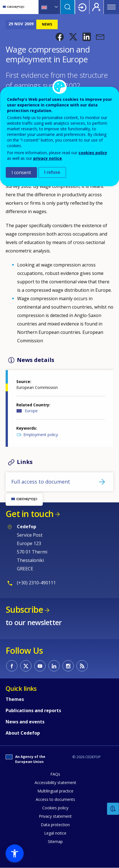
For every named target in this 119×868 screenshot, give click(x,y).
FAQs (55, 774)
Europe (31, 411)
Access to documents (55, 799)
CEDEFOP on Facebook (12, 666)
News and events (25, 722)
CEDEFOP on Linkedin (54, 666)
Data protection (55, 825)
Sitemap (55, 841)
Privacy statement (55, 816)
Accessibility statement (55, 782)
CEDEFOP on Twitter (26, 666)
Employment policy (41, 435)
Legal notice (55, 833)
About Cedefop (23, 733)
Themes (15, 699)
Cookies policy (55, 808)
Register (96, 7)
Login (82, 7)
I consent (21, 172)
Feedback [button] (113, 809)
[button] (60, 37)
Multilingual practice (55, 791)
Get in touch (30, 514)
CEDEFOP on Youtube (40, 666)
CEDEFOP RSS (82, 666)
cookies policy (93, 153)
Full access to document (41, 482)
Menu (111, 7)
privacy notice (48, 158)
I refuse (52, 172)
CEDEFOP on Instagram (68, 666)
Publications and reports (33, 710)
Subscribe (24, 610)
